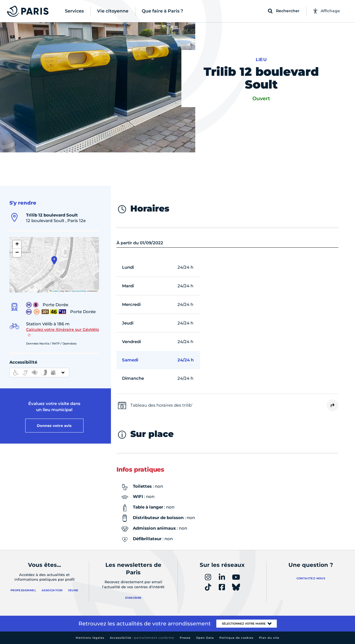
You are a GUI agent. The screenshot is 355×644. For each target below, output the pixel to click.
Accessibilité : (142, 638)
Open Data (205, 638)
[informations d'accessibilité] (39, 373)
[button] (54, 260)
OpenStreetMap (79, 291)
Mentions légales (90, 638)
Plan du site (269, 638)
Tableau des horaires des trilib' (161, 405)
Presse (185, 638)
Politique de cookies (236, 638)
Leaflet (54, 291)
